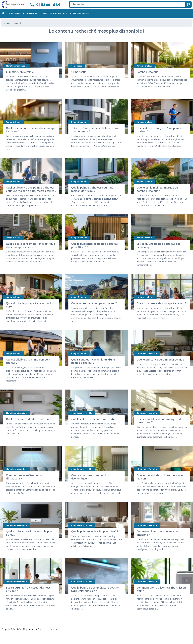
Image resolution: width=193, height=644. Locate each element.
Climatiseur (30, 16)
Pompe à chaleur (80, 16)
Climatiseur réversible (54, 16)
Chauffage (14, 16)
